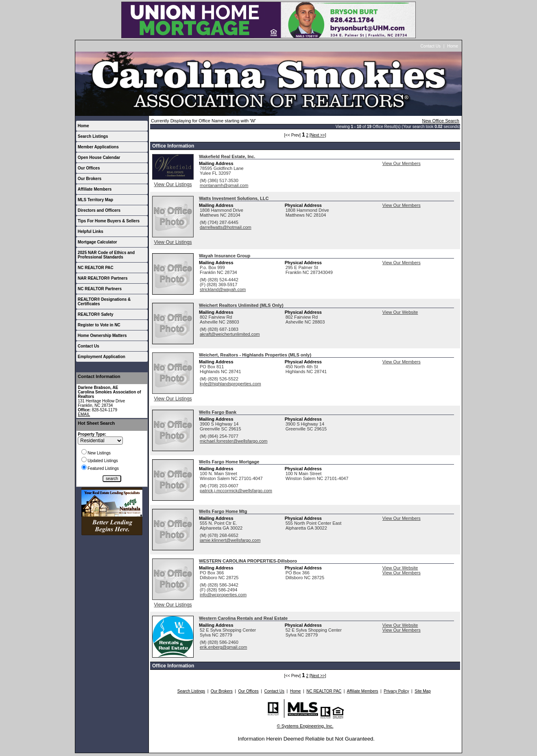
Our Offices (89, 168)
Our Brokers (89, 179)
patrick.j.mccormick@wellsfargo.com (236, 491)
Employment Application (102, 357)
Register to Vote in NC (99, 325)
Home (453, 46)
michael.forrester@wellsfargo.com (234, 441)
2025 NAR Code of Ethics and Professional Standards (106, 255)
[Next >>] (318, 135)
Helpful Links (91, 231)
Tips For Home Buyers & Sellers (109, 221)
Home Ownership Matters (102, 336)
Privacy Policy (396, 691)
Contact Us (431, 46)
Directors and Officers (99, 210)
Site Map (422, 691)
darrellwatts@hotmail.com (226, 227)
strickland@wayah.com (223, 289)
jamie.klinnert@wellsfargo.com (230, 540)
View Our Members (402, 163)
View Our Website (400, 312)
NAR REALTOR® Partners (103, 278)
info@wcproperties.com (223, 595)
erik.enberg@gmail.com (223, 647)
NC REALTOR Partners (100, 289)
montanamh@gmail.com (224, 185)
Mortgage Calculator (97, 242)
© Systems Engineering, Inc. (305, 726)
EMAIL (84, 414)
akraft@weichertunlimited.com (230, 334)
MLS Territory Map (95, 200)
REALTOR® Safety (96, 314)
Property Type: (92, 434)
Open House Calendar (99, 157)
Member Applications (98, 147)
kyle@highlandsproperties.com (230, 384)
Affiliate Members (95, 189)
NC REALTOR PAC (96, 268)
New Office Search (441, 121)
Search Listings (93, 136)
